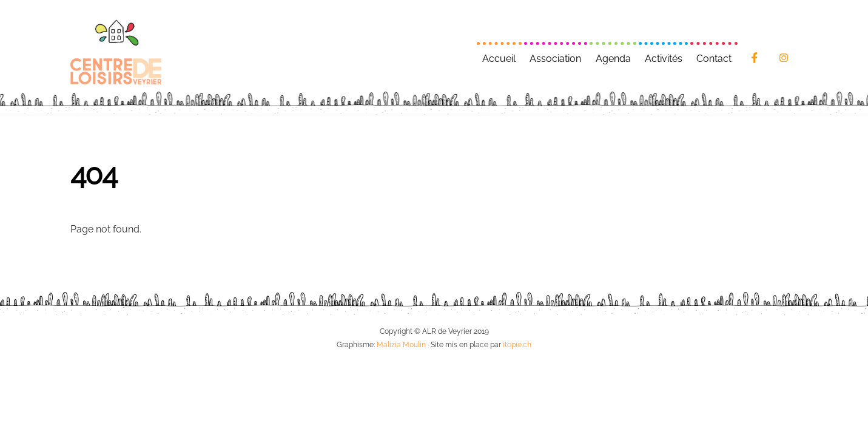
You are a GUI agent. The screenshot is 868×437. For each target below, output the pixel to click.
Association (555, 59)
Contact (714, 59)
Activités (664, 59)
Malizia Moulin (401, 344)
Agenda (613, 59)
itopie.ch (517, 344)
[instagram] (784, 57)
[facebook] (755, 57)
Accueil (499, 59)
